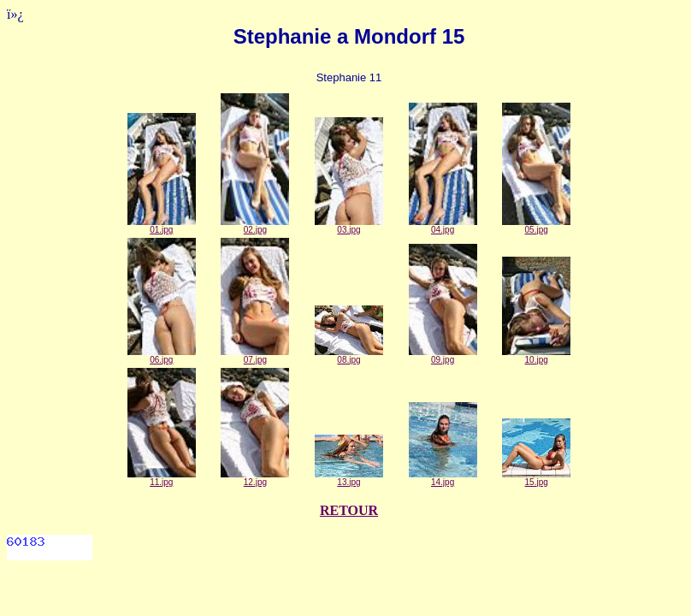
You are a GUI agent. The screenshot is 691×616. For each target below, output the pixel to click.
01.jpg (162, 226)
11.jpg (162, 478)
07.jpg (255, 356)
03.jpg (349, 226)
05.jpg (536, 226)
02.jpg (255, 226)
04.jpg (443, 226)
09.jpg (443, 356)
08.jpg (349, 356)
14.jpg (443, 478)
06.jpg (162, 356)
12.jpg (255, 478)
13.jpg (349, 478)
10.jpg (536, 356)
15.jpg (536, 478)
